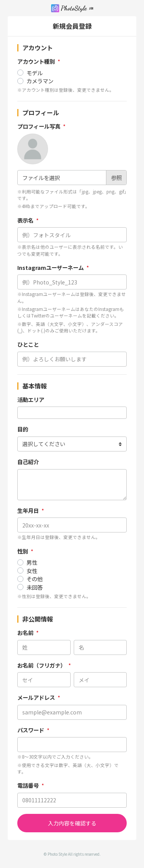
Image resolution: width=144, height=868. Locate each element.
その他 (35, 579)
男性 (32, 562)
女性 (32, 571)
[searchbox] (22, 413)
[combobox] (72, 413)
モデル (35, 73)
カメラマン (40, 81)
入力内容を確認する (72, 823)
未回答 (35, 587)
